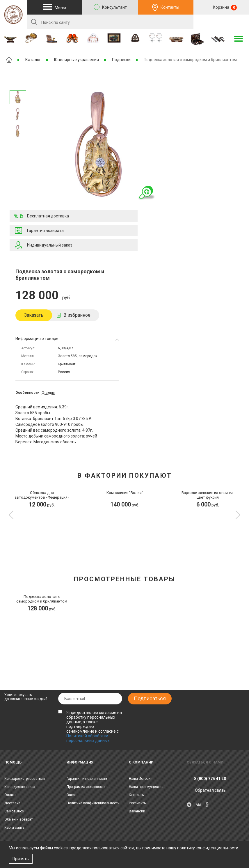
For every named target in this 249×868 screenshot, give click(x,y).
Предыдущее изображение (18, 146)
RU (221, 22)
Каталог (33, 60)
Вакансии (137, 811)
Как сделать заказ (20, 787)
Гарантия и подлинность (87, 779)
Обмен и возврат (18, 819)
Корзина (224, 8)
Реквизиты (138, 803)
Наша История (141, 779)
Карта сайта (14, 828)
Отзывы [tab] (48, 393)
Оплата (10, 795)
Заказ (72, 795)
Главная (9, 60)
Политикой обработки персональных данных (88, 738)
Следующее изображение (18, 83)
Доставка (12, 803)
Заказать (34, 315)
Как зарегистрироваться (25, 779)
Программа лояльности (86, 787)
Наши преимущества (146, 787)
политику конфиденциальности (208, 848)
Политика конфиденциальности (93, 803)
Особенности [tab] (27, 393)
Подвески (121, 60)
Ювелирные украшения (77, 60)
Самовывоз (14, 811)
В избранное (77, 315)
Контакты (170, 7)
